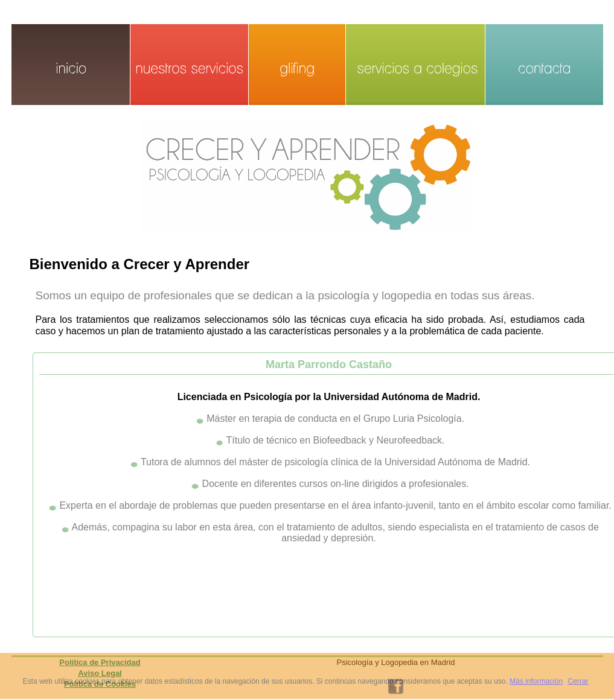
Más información (536, 681)
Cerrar (578, 681)
